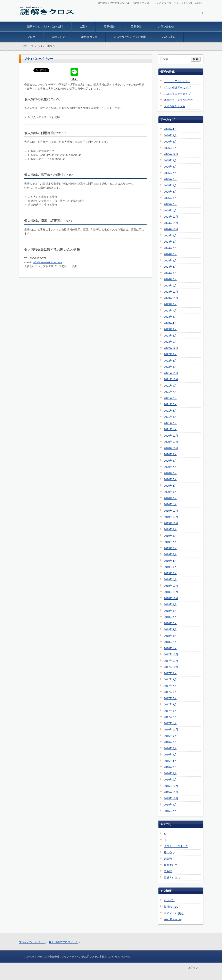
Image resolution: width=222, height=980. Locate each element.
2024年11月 (171, 223)
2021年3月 (170, 417)
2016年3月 (170, 767)
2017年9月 (170, 673)
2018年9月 (170, 604)
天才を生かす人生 (175, 106)
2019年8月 (170, 536)
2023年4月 (170, 323)
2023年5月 (170, 317)
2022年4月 (170, 361)
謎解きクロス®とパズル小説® (45, 27)
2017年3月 (170, 711)
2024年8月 (170, 242)
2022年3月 (170, 367)
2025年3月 (170, 198)
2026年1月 (170, 148)
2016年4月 (170, 761)
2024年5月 (170, 261)
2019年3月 (170, 567)
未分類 (168, 859)
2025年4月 (170, 192)
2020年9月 (170, 454)
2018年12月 (171, 586)
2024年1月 (170, 286)
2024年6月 (170, 254)
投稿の (171, 907)
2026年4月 (170, 129)
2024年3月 (170, 273)
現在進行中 (171, 865)
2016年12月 (171, 730)
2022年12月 (171, 348)
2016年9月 (170, 736)
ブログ (31, 37)
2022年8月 (170, 354)
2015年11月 (171, 792)
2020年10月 (171, 448)
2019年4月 (170, 561)
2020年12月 (171, 436)
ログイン (169, 900)
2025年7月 (170, 173)
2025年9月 (170, 160)
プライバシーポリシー (32, 942)
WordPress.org (173, 919)
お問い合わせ (166, 27)
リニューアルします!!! (177, 81)
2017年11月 (171, 661)
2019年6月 (170, 548)
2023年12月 (171, 292)
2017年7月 (170, 686)
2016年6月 (170, 748)
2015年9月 (170, 805)
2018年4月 (170, 629)
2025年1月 (170, 210)
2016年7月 (170, 742)
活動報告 (109, 27)
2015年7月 (170, 811)
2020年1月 (170, 504)
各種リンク (58, 37)
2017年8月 (170, 679)
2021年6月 (170, 398)
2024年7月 (170, 248)
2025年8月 (170, 167)
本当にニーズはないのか (179, 100)
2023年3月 (170, 329)
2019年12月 (171, 511)
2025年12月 (171, 154)
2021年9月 (170, 386)
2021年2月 (170, 423)
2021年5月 (170, 404)
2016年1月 (170, 780)
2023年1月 (170, 342)
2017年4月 (170, 704)
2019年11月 (171, 517)
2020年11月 (171, 442)
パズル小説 (169, 37)
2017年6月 (170, 692)
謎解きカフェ (89, 37)
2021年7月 (170, 392)
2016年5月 (170, 755)
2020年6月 (170, 473)
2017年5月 (170, 698)
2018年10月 (171, 598)
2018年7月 (170, 617)
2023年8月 (170, 304)
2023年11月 (171, 298)
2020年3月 (170, 492)
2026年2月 (170, 142)
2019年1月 (170, 579)
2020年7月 (170, 467)
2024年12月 (171, 217)
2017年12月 (171, 654)
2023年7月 (170, 311)
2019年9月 (170, 529)
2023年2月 (170, 336)
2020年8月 (170, 461)
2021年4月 (170, 411)
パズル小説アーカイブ (177, 87)
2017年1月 (170, 723)
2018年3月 (170, 636)
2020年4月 (170, 486)
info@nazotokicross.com (47, 262)
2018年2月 (170, 642)
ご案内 (84, 27)
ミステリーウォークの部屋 (130, 37)
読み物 (168, 871)
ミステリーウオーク (176, 846)
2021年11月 (171, 373)
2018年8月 (170, 611)
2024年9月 (170, 236)
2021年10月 (171, 379)
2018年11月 (171, 592)
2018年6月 (170, 623)
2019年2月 (170, 573)
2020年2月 (170, 498)
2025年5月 (170, 185)
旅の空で (169, 853)
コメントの (174, 913)
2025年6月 (170, 179)
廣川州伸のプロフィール (64, 942)
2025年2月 (170, 204)
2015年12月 (171, 786)
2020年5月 (170, 479)
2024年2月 (170, 279)
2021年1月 (170, 429)
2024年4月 (170, 267)
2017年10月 (171, 667)
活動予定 (136, 27)
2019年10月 (171, 523)
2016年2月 (170, 773)
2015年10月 (171, 798)
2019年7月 (170, 542)
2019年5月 (170, 554)
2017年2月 (170, 717)
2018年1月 (170, 648)
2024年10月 (171, 229)
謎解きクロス (31, 19)
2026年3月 (170, 135)
